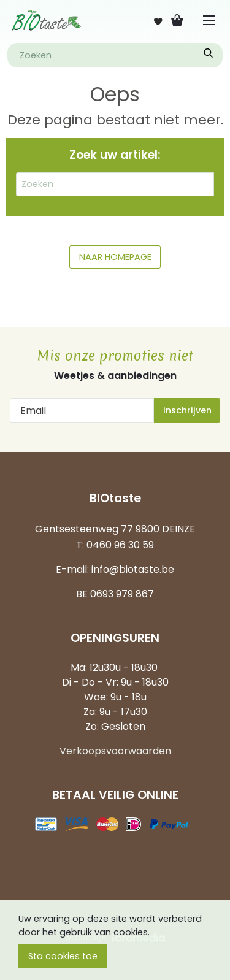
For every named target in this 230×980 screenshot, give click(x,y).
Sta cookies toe (63, 956)
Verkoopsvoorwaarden (115, 751)
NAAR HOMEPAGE (115, 257)
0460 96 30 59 (120, 545)
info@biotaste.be (133, 569)
